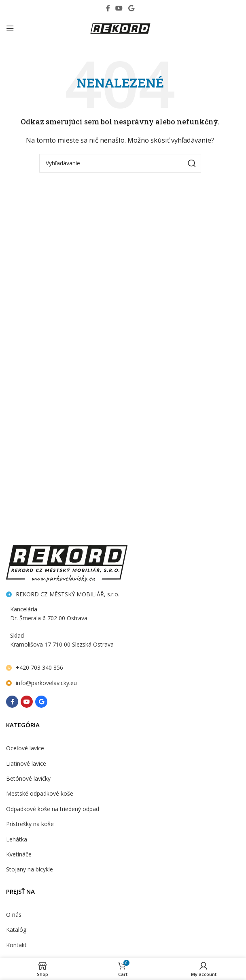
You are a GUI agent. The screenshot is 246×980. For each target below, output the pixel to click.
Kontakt (16, 946)
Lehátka (17, 840)
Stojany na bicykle (30, 870)
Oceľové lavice (25, 748)
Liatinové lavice (26, 764)
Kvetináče (19, 855)
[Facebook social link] (108, 8)
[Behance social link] (131, 8)
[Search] (120, 163)
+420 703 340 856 (39, 667)
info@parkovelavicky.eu (46, 683)
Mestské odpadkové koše (40, 794)
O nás (14, 915)
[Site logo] (120, 28)
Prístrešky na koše (30, 824)
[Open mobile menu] (10, 28)
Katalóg (16, 930)
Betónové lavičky (28, 779)
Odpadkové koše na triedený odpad (53, 809)
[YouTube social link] (119, 8)
